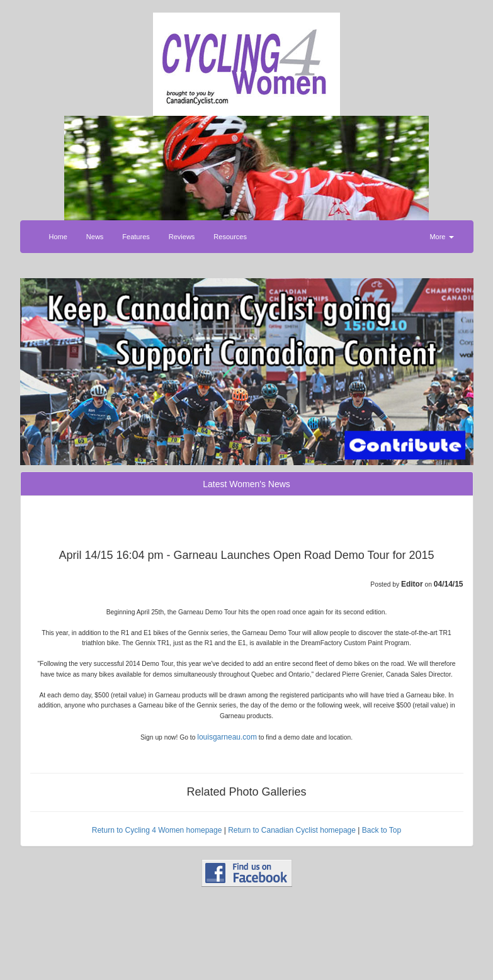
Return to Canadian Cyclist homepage (292, 830)
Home (58, 237)
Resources (230, 237)
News (95, 237)
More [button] (441, 237)
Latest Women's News (246, 484)
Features (136, 237)
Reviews (182, 237)
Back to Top (382, 830)
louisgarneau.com (227, 737)
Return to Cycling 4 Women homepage (157, 830)
